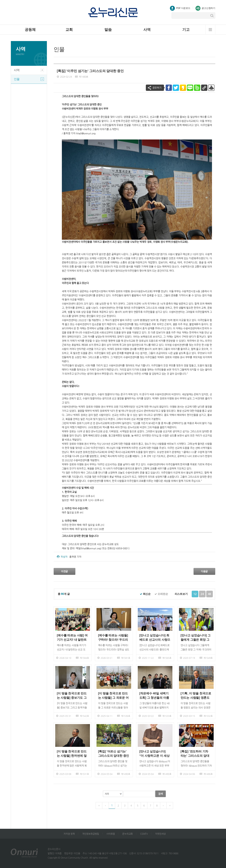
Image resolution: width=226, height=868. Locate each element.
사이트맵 (111, 834)
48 (210, 594)
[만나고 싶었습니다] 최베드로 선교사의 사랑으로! (155, 638)
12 (195, 594)
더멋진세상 (161, 834)
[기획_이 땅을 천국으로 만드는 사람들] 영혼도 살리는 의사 (196, 696)
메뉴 (210, 30)
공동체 (30, 30)
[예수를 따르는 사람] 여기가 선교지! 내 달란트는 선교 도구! (72, 638)
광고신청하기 (205, 8)
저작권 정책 (69, 834)
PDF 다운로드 (180, 8)
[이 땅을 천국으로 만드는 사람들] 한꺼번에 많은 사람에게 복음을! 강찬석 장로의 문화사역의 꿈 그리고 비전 (72, 754)
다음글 (204, 571)
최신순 (145, 594)
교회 (69, 30)
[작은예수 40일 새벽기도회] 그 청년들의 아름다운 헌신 (154, 696)
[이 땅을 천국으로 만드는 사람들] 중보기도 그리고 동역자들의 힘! (72, 696)
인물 (29, 79)
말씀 (108, 30)
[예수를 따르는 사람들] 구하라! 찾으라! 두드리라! (113, 638)
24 (202, 594)
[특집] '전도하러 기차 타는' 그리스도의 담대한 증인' (195, 754)
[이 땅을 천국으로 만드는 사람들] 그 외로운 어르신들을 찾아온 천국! (113, 696)
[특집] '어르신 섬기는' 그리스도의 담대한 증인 (114, 754)
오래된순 (161, 594)
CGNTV (144, 834)
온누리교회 (128, 834)
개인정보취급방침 (91, 834)
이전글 (64, 571)
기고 (186, 30)
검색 (161, 794)
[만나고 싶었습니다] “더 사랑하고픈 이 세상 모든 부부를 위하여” (154, 754)
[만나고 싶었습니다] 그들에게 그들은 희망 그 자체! (196, 638)
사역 (147, 30)
